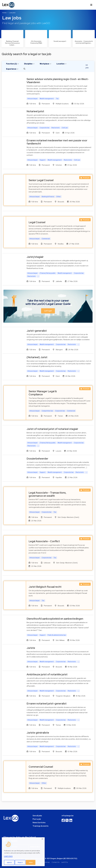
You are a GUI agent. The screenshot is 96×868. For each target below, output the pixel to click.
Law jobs (12, 13)
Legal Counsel (37, 222)
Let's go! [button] (48, 311)
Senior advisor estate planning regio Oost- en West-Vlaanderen (58, 81)
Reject (20, 862)
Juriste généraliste (38, 733)
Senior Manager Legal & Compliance (43, 393)
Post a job (37, 819)
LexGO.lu (65, 862)
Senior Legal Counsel (41, 180)
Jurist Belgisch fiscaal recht (45, 587)
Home (4, 13)
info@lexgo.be (68, 816)
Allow (31, 862)
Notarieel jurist (35, 111)
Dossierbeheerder (37, 459)
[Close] (43, 839)
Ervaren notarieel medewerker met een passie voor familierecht (57, 142)
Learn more (8, 856)
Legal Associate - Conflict (44, 541)
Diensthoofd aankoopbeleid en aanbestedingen (55, 619)
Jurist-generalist (37, 331)
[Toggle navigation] (91, 5)
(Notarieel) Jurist (37, 357)
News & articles (39, 823)
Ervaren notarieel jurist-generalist (47, 704)
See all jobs (37, 816)
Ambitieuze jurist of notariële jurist (47, 674)
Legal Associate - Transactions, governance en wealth (47, 494)
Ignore (9, 862)
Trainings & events (41, 826)
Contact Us (56, 862)
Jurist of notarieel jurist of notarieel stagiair (52, 429)
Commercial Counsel (41, 767)
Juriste (31, 648)
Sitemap (47, 862)
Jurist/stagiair (35, 257)
